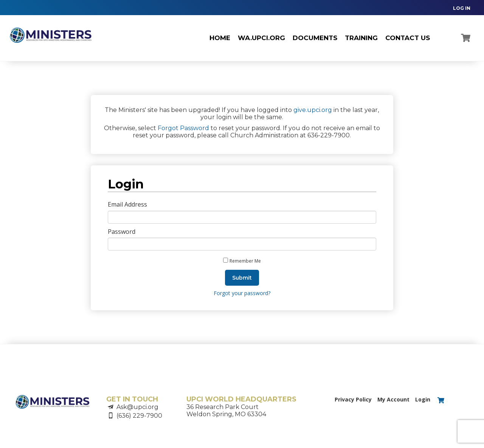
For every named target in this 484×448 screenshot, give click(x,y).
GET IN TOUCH (132, 399)
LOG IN (462, 8)
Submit (242, 278)
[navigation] (458, 8)
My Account (393, 399)
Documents (315, 38)
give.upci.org (313, 110)
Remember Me (245, 261)
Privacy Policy (353, 399)
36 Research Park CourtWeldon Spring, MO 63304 (226, 411)
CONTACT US (408, 38)
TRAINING (361, 38)
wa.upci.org (261, 38)
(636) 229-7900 (139, 416)
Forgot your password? (242, 293)
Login (423, 399)
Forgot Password (183, 128)
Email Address (127, 204)
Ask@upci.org (137, 407)
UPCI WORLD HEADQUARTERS (241, 399)
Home (220, 38)
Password (122, 232)
